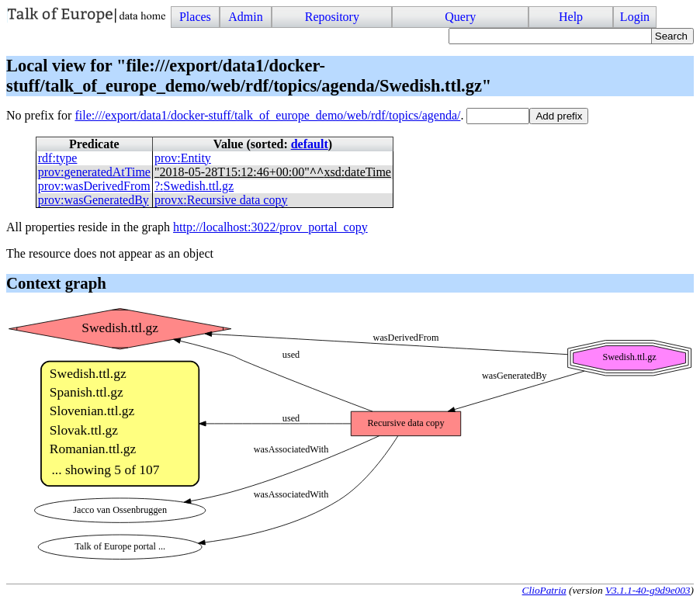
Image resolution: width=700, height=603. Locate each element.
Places (195, 17)
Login (635, 17)
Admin (245, 17)
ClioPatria (544, 590)
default (310, 144)
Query (460, 17)
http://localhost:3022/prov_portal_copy (270, 227)
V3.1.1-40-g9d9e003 (648, 590)
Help (571, 17)
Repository (332, 17)
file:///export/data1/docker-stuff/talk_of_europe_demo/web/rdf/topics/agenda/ (267, 115)
